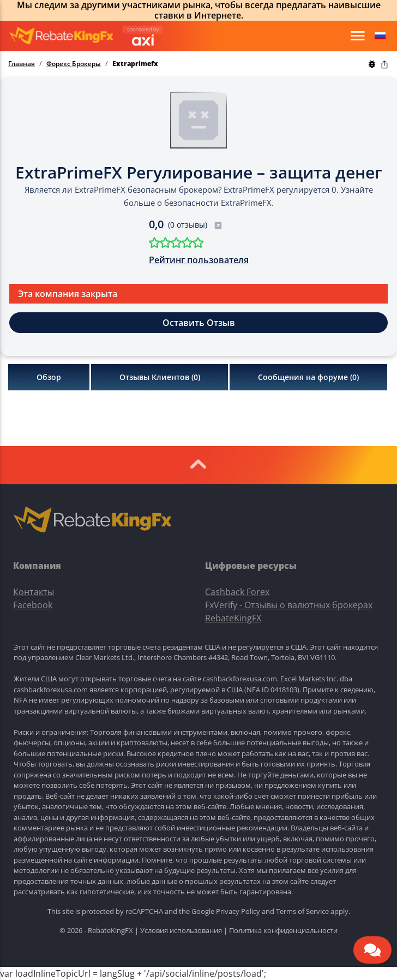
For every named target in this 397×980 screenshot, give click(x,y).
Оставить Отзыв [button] (199, 323)
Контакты (34, 592)
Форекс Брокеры (74, 64)
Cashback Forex (237, 592)
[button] (380, 36)
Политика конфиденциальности (283, 930)
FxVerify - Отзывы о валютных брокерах (289, 605)
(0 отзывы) (195, 225)
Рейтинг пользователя (199, 260)
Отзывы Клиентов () (160, 377)
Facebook (33, 605)
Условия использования (181, 930)
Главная (22, 64)
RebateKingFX (233, 618)
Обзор (49, 377)
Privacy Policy (238, 911)
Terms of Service (302, 911)
